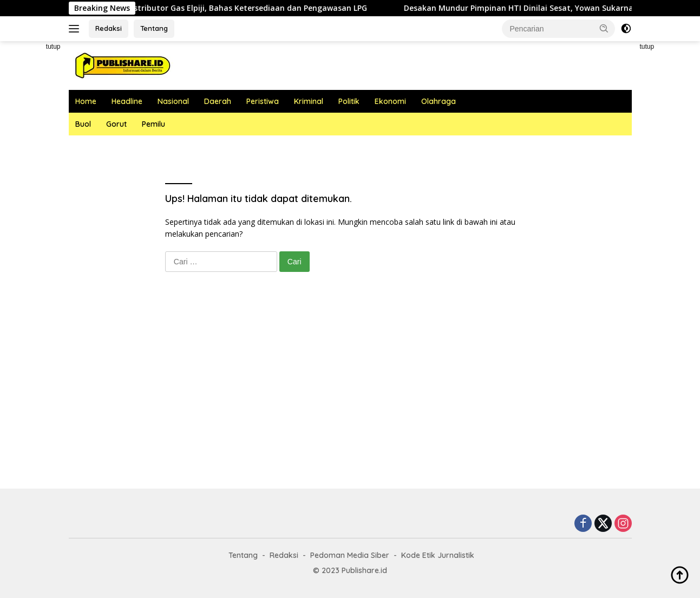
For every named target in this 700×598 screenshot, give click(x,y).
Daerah (218, 101)
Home (86, 101)
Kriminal (309, 101)
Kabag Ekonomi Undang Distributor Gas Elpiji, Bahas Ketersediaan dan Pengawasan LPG (212, 8)
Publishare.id (364, 570)
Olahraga (439, 101)
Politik (349, 101)
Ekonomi (390, 101)
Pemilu (153, 124)
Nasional (173, 101)
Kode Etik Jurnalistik (438, 555)
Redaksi (109, 28)
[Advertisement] (350, 391)
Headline (127, 101)
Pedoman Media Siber (350, 555)
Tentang (154, 28)
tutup (53, 47)
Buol (83, 124)
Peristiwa (263, 101)
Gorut (116, 124)
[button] (604, 28)
